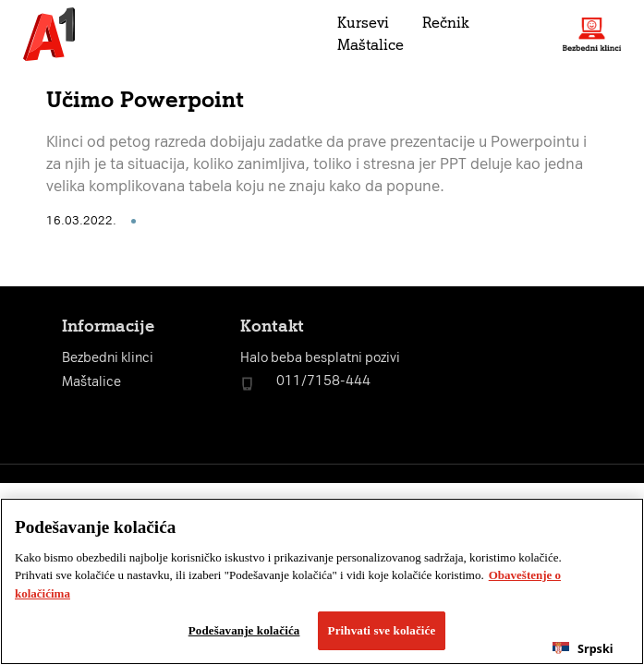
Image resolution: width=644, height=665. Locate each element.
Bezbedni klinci (108, 358)
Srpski (583, 649)
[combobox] (583, 648)
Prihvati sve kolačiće (382, 630)
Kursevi (363, 23)
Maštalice (371, 45)
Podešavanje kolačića (244, 630)
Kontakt (272, 326)
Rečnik (445, 23)
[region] (322, 581)
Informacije (108, 326)
